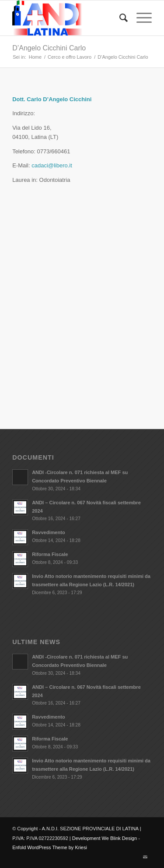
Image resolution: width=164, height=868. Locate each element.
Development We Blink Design (105, 838)
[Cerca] (119, 18)
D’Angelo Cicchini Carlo (49, 48)
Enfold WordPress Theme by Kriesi (50, 847)
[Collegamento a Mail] (145, 857)
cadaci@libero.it (52, 165)
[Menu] (140, 18)
